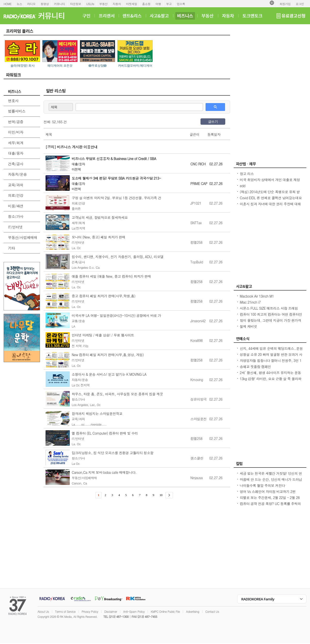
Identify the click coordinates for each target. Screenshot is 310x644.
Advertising (193, 611)
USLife (90, 4)
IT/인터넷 (15, 227)
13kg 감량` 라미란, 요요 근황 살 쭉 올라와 (271, 379)
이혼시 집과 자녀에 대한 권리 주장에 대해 (270, 204)
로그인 (300, 4)
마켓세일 (132, 4)
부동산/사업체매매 (23, 237)
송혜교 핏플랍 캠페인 (255, 367)
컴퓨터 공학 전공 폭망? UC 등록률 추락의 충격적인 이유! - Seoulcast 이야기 (270, 506)
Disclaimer (111, 611)
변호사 (13, 101)
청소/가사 (16, 216)
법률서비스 (17, 111)
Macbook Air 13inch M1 (257, 296)
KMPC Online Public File (165, 611)
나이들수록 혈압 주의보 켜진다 (262, 485)
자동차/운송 (17, 174)
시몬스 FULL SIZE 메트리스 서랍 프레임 (269, 308)
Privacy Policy (90, 611)
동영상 (45, 4)
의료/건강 (16, 195)
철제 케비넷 (248, 326)
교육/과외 (16, 185)
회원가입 (285, 4)
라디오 (31, 4)
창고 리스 (247, 174)
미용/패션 (16, 206)
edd (243, 186)
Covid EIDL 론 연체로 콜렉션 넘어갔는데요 (271, 198)
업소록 (181, 4)
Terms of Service (65, 611)
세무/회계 (16, 143)
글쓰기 (213, 122)
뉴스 (19, 4)
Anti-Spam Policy (134, 611)
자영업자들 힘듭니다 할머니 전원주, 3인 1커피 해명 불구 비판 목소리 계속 (271, 363)
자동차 (117, 4)
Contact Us (212, 611)
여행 (158, 4)
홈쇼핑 (146, 4)
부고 (169, 4)
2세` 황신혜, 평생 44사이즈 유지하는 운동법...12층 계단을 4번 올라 (270, 375)
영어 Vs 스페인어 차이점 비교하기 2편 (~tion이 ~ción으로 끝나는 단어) (268, 494)
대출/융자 (16, 153)
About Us (43, 611)
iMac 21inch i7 (250, 302)
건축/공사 (16, 164)
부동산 (103, 4)
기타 (12, 248)
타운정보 (76, 4)
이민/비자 (16, 132)
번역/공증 (16, 122)
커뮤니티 (60, 4)
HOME (8, 4)
